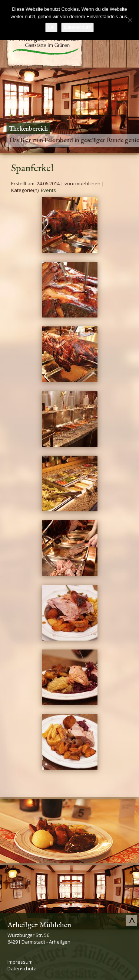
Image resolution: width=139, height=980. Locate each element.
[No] (130, 20)
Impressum (20, 962)
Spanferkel (32, 169)
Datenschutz (22, 968)
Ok (51, 27)
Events (48, 190)
